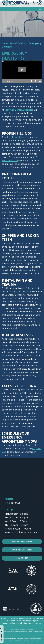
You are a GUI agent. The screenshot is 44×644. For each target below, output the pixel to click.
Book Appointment (22, 552)
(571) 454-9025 (13, 503)
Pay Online (22, 561)
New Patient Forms (22, 544)
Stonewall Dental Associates (19, 110)
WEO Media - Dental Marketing (17, 621)
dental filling (18, 137)
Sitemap (38, 623)
